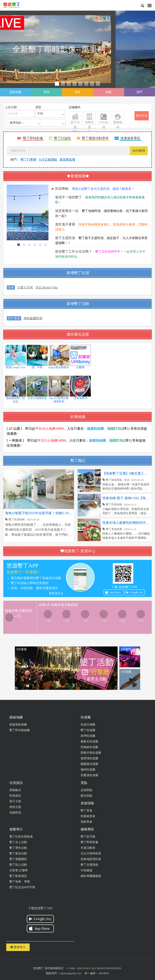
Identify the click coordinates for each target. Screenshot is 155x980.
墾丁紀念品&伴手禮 (22, 887)
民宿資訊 (15, 796)
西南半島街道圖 (91, 753)
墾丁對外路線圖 (20, 730)
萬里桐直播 (67, 160)
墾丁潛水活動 (18, 848)
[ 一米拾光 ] (15, 440)
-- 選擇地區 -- (15, 123)
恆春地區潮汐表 (91, 859)
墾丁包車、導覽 (20, 882)
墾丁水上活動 (18, 842)
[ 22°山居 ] (14, 429)
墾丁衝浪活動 (18, 853)
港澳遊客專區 (130, 138)
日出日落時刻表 (91, 853)
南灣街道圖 (88, 736)
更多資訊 (55, 593)
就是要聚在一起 (67, 211)
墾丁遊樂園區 (18, 859)
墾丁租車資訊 (18, 876)
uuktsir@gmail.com (70, 973)
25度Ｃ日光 (25, 287)
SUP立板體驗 (48, 160)
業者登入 (18, 947)
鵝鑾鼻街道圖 (89, 764)
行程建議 (86, 870)
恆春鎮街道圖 (89, 747)
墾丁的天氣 (88, 837)
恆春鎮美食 (88, 816)
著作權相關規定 (54, 968)
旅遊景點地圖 (18, 725)
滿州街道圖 (88, 770)
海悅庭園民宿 (33, 318)
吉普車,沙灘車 (19, 870)
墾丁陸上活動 (18, 865)
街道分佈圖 (88, 725)
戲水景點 (86, 796)
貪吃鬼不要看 (65, 224)
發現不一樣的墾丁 (69, 197)
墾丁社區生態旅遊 (21, 837)
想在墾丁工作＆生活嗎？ (74, 251)
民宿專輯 (62, 189)
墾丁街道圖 (88, 730)
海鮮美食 (86, 822)
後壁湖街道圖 (89, 758)
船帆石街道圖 (89, 741)
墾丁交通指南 (89, 865)
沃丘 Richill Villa (47, 287)
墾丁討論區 (62, 138)
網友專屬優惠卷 (91, 876)
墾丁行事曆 (29, 160)
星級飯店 (15, 790)
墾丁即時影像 (33, 138)
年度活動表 (88, 848)
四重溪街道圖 (89, 775)
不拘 (40, 114)
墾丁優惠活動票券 (95, 138)
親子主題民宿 (65, 238)
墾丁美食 (86, 811)
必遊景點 (86, 790)
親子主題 (15, 801)
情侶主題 (15, 807)
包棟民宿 (15, 813)
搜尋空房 (142, 116)
